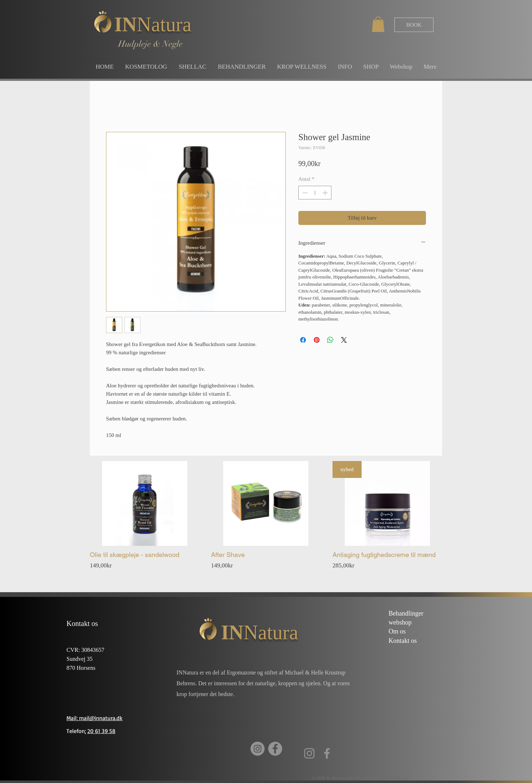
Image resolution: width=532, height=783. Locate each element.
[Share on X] (344, 340)
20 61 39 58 (101, 731)
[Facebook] (275, 749)
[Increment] (326, 193)
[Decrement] (304, 193)
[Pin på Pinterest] (317, 340)
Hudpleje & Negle (150, 44)
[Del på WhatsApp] (330, 340)
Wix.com (402, 778)
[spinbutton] (315, 193)
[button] (378, 24)
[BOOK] (414, 25)
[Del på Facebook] (303, 340)
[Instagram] (258, 749)
